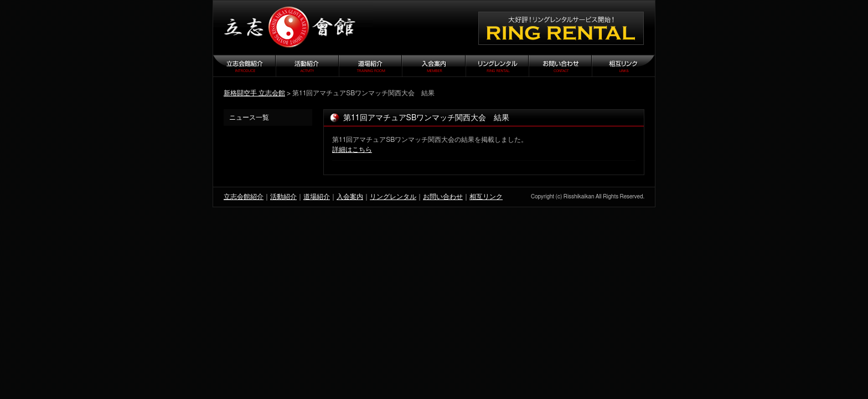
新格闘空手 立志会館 (254, 93)
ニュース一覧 (249, 117)
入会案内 (350, 197)
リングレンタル (393, 197)
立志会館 (293, 28)
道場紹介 (317, 197)
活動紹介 (283, 197)
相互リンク (486, 197)
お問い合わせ (443, 197)
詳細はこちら (352, 150)
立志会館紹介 (244, 197)
